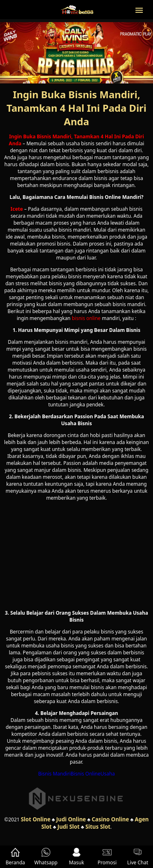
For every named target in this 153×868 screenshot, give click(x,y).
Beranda (16, 857)
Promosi (107, 857)
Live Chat (138, 857)
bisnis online (86, 318)
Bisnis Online (85, 774)
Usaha (108, 774)
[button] (139, 9)
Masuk (76, 857)
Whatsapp (46, 857)
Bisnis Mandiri (54, 774)
